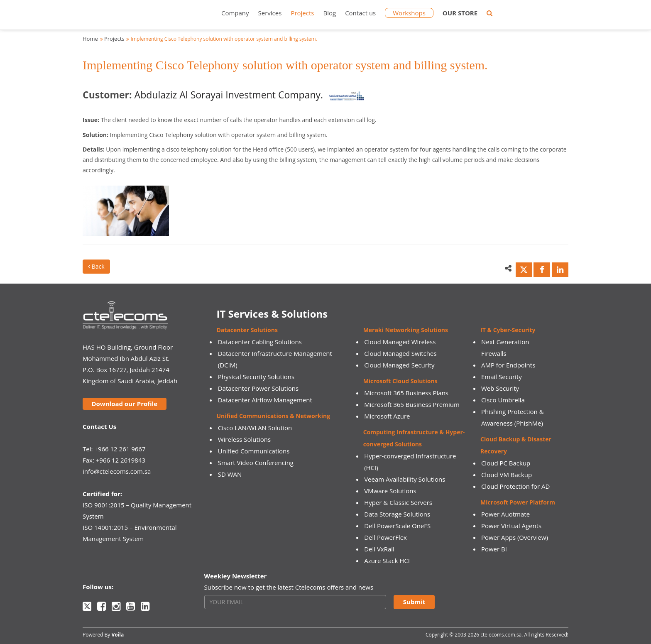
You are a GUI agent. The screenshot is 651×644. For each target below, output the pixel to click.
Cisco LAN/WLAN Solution (255, 428)
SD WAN (230, 474)
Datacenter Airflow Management (265, 400)
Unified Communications (254, 451)
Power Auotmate (505, 514)
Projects (302, 13)
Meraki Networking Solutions (406, 330)
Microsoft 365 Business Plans (406, 393)
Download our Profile (124, 404)
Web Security (500, 388)
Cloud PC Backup (506, 463)
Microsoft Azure (387, 416)
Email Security (502, 377)
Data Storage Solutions (397, 514)
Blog (329, 13)
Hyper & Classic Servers (398, 502)
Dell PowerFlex (385, 537)
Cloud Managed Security (399, 365)
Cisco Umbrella (503, 400)
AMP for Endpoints (508, 365)
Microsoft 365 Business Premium (412, 404)
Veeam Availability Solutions (405, 479)
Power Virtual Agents (511, 526)
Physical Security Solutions (256, 377)
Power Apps (498, 537)
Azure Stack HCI (387, 561)
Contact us (360, 13)
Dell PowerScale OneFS (397, 526)
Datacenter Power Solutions (258, 388)
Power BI (494, 549)
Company (235, 13)
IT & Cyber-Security (508, 330)
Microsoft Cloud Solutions (400, 381)
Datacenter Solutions (247, 330)
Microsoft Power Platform (518, 502)
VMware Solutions (390, 491)
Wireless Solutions (244, 439)
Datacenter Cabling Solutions (260, 342)
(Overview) (533, 537)
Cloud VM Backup (507, 475)
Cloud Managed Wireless (400, 342)
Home (90, 39)
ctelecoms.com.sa (501, 635)
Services (270, 13)
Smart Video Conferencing (256, 463)
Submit (414, 602)
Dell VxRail (379, 549)
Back (96, 266)
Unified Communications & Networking (274, 416)
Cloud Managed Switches (400, 353)
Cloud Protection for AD (515, 486)
